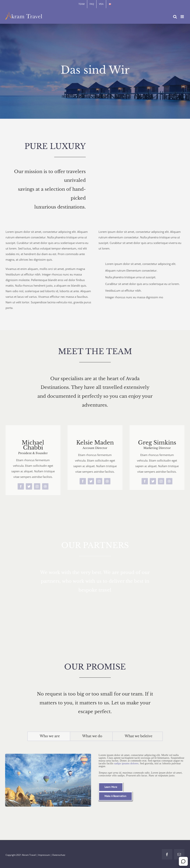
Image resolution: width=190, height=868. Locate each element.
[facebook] (21, 486)
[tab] (49, 736)
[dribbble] (45, 486)
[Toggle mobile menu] (182, 17)
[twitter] (29, 486)
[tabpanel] (95, 779)
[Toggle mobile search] (175, 17)
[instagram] (37, 486)
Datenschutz (59, 855)
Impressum (44, 855)
